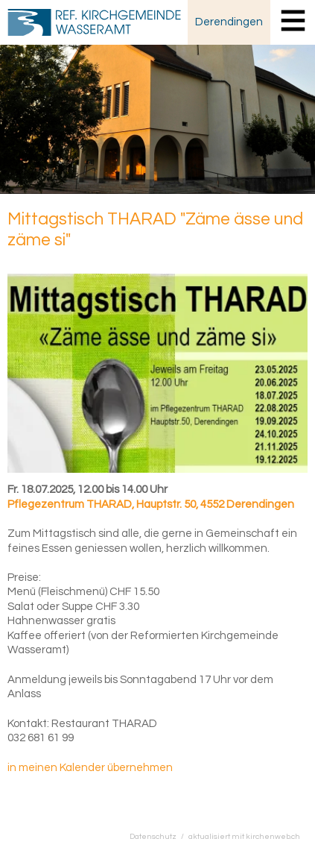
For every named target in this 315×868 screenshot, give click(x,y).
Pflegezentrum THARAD (151, 504)
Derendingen (229, 22)
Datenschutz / (159, 836)
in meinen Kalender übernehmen (90, 768)
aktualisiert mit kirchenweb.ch (244, 836)
